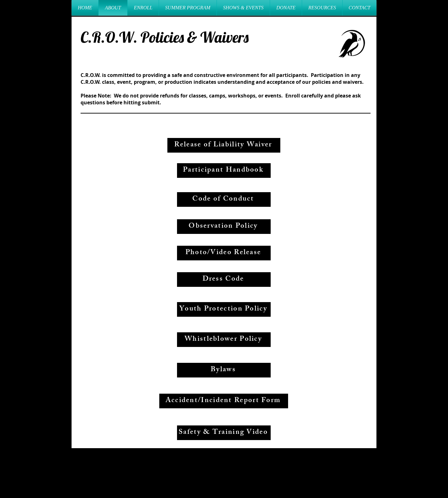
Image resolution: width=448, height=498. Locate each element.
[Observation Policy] (224, 227)
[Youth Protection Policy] (224, 309)
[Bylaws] (224, 370)
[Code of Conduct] (224, 199)
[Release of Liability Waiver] (224, 145)
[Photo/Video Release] (224, 253)
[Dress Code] (224, 280)
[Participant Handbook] (224, 171)
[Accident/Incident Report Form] (224, 401)
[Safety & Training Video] (224, 433)
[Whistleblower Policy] (224, 340)
